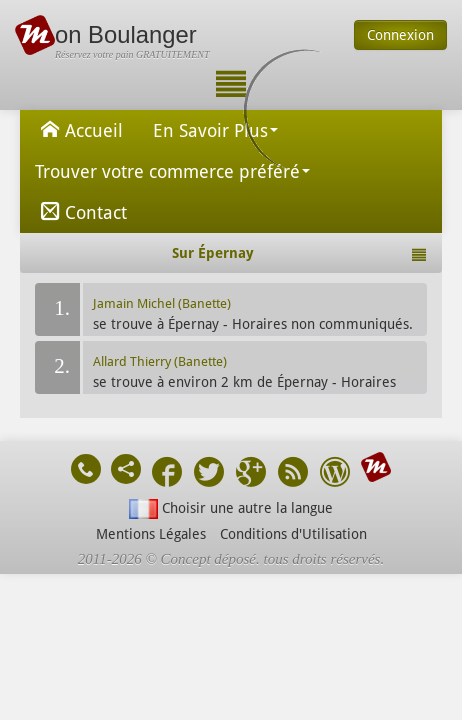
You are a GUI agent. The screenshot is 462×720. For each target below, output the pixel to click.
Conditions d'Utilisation (293, 534)
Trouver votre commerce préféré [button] (172, 171)
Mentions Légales (151, 534)
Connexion (400, 35)
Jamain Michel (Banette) (162, 303)
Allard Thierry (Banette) (160, 361)
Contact (81, 211)
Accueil (79, 129)
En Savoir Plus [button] (215, 130)
